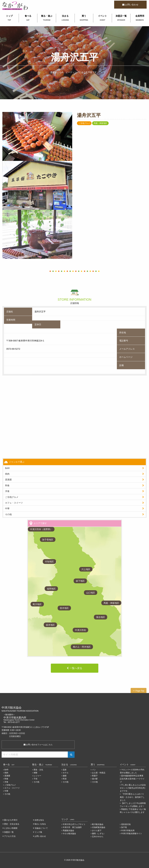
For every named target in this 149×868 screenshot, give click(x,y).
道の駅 (95, 779)
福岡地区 (51, 589)
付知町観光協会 (99, 827)
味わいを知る (40, 824)
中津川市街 (80, 630)
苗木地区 (64, 608)
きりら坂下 (97, 831)
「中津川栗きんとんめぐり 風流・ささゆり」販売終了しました (132, 797)
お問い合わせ (132, 5)
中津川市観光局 (128, 831)
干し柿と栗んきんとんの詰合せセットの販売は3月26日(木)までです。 (133, 788)
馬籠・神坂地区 (111, 603)
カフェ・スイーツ (14, 503)
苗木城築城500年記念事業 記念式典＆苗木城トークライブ (133, 779)
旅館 (65, 776)
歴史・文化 (38, 770)
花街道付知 (126, 824)
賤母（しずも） (99, 834)
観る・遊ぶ (47, 18)
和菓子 (95, 776)
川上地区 (86, 569)
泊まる (65, 18)
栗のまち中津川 (11, 820)
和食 (7, 485)
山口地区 (91, 593)
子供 (35, 779)
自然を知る (39, 820)
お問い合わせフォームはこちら (38, 745)
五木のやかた (98, 837)
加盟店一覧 (121, 18)
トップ (9, 18)
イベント (103, 18)
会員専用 (140, 18)
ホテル (66, 773)
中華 (7, 508)
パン (94, 770)
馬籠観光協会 (68, 831)
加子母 (124, 827)
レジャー (37, 776)
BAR (7, 468)
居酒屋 (7, 776)
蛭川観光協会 (98, 824)
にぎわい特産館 (11, 828)
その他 (8, 514)
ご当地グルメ (12, 497)
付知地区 (49, 562)
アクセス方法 (10, 836)
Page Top (140, 691)
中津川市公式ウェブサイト (74, 824)
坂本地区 (50, 625)
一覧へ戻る (76, 668)
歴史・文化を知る (12, 824)
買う (84, 18)
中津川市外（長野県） (41, 529)
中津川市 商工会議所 (72, 827)
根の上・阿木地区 (82, 647)
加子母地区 (48, 540)
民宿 (65, 779)
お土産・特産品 (99, 773)
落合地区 (101, 617)
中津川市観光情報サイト (132, 834)
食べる (28, 18)
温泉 (65, 770)
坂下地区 (80, 581)
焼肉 (7, 474)
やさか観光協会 (69, 834)
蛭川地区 (37, 604)
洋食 (7, 491)
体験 (35, 773)
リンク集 (38, 832)
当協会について (41, 828)
